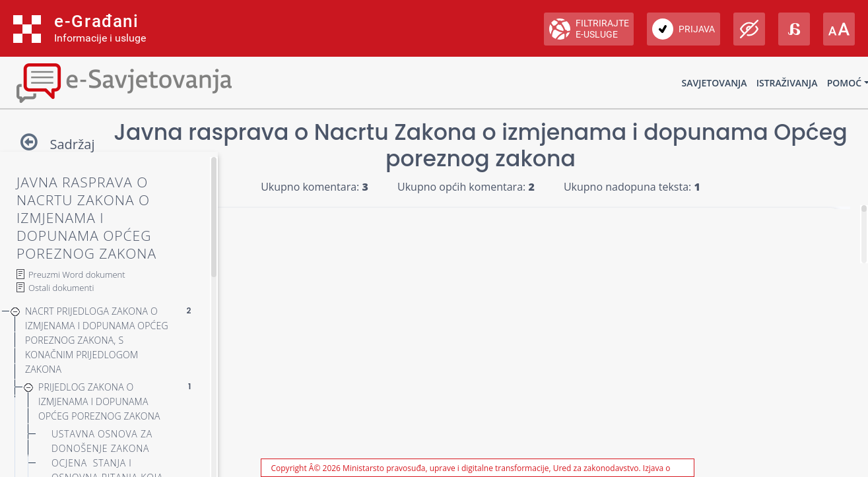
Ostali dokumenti (61, 288)
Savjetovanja (715, 83)
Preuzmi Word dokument (77, 274)
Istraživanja (787, 83)
